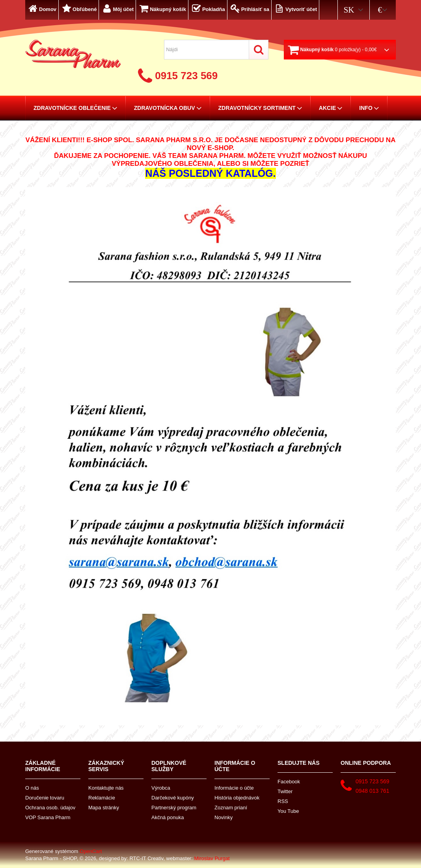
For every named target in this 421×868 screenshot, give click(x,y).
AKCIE (331, 108)
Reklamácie (102, 798)
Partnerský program (174, 808)
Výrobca (161, 788)
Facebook (289, 782)
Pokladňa (208, 8)
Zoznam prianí (231, 808)
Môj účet (117, 8)
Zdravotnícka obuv (168, 108)
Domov (42, 8)
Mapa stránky (104, 808)
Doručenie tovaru (45, 798)
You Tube (288, 811)
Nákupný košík (162, 8)
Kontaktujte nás (106, 788)
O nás (32, 788)
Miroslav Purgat (212, 858)
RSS (283, 801)
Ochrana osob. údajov (50, 808)
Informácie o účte (234, 788)
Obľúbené (79, 8)
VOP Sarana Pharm (48, 817)
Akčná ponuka (168, 817)
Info (369, 108)
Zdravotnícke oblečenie (75, 108)
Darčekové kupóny (173, 798)
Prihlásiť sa (249, 8)
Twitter (285, 791)
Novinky (224, 817)
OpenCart (91, 851)
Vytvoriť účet (295, 8)
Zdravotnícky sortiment (260, 108)
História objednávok (237, 798)
